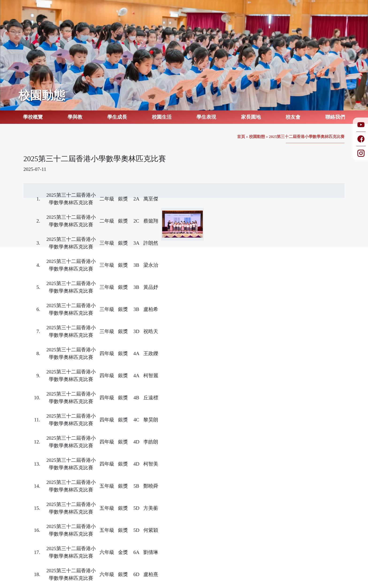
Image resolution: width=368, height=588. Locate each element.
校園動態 (257, 137)
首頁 (241, 137)
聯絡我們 (335, 117)
